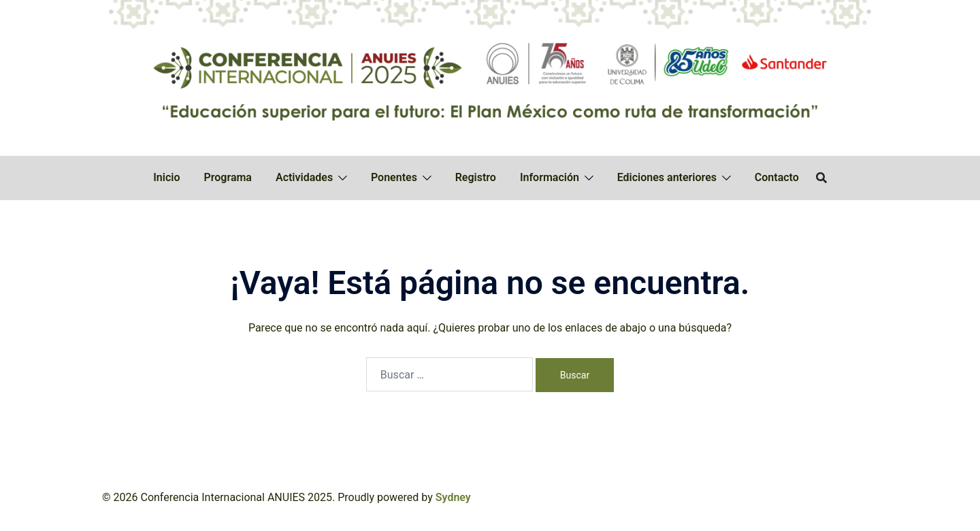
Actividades (304, 177)
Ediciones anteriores (667, 177)
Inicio (166, 177)
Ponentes (394, 177)
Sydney (453, 497)
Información (550, 177)
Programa (228, 177)
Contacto (777, 177)
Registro (476, 177)
